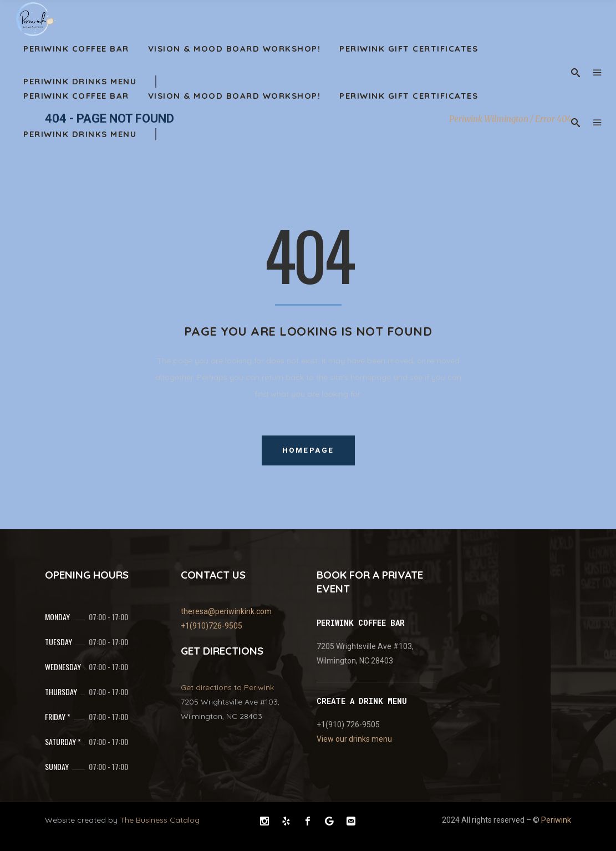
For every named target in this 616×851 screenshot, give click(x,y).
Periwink (556, 820)
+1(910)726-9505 (212, 626)
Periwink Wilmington (489, 119)
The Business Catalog (160, 820)
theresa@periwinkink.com (226, 611)
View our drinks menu (354, 739)
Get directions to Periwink (227, 687)
